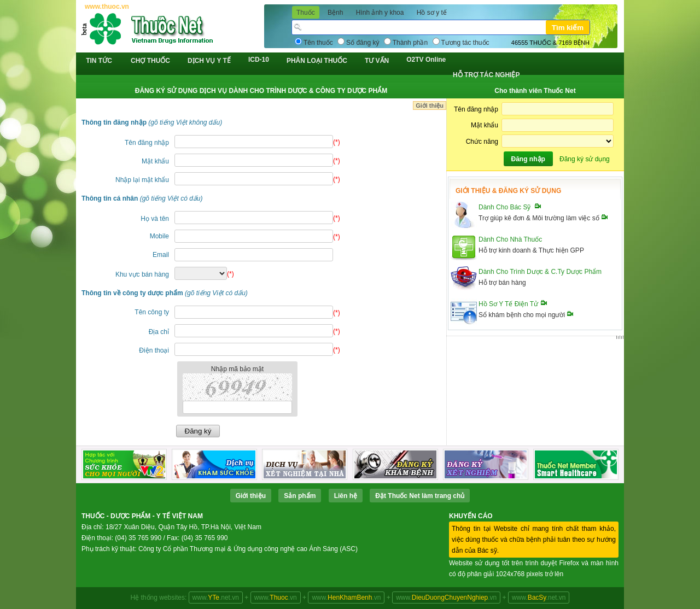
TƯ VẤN (377, 61)
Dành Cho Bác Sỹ (504, 207)
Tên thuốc (318, 43)
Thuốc (306, 13)
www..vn (276, 598)
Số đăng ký (363, 43)
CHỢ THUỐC (150, 61)
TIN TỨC (99, 61)
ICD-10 (259, 60)
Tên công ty (152, 312)
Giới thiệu (430, 106)
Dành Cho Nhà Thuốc (510, 239)
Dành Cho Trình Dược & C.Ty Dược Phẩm (540, 272)
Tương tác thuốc (465, 43)
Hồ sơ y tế (432, 13)
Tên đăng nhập (147, 143)
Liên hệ (346, 496)
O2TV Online (426, 60)
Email (161, 255)
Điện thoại (154, 350)
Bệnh (335, 13)
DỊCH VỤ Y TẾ (209, 61)
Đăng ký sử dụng (585, 159)
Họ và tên (155, 219)
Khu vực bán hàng (142, 274)
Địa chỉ (159, 332)
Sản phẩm (300, 496)
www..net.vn (216, 598)
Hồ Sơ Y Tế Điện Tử (508, 304)
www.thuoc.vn (107, 7)
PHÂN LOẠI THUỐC (317, 61)
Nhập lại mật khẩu (142, 180)
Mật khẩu (155, 161)
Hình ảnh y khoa (380, 13)
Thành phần (410, 43)
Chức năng (482, 142)
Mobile (159, 236)
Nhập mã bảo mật (237, 369)
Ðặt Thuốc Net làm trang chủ (420, 496)
